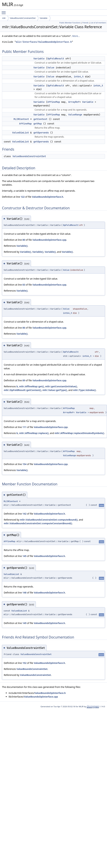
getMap (37, 124)
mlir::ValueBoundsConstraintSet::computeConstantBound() (38, 523)
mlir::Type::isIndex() (84, 390)
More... (76, 36)
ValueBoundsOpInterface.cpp (49, 240)
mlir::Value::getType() (55, 390)
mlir (4, 18)
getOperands (41, 133)
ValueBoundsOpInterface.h (48, 197)
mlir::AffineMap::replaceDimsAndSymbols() (79, 433)
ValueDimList (20, 133)
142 (24, 514)
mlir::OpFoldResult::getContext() (22, 390)
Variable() (22, 246)
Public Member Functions (70, 23)
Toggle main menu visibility (4, 11)
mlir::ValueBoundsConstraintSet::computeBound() (49, 520)
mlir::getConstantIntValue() (61, 386)
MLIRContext (21, 119)
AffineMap (54, 102)
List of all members (98, 23)
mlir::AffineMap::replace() (34, 433)
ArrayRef (74, 102)
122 (23, 197)
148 (24, 593)
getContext (40, 119)
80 (24, 240)
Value (51, 68)
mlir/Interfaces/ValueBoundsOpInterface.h (44, 42)
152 (24, 663)
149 (24, 623)
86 (24, 328)
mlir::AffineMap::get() (32, 386)
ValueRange (75, 115)
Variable (44, 18)
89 (24, 380)
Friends (85, 23)
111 (24, 427)
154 (24, 464)
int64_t (79, 77)
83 (24, 285)
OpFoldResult (56, 59)
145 (24, 556)
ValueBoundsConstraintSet (23, 18)
